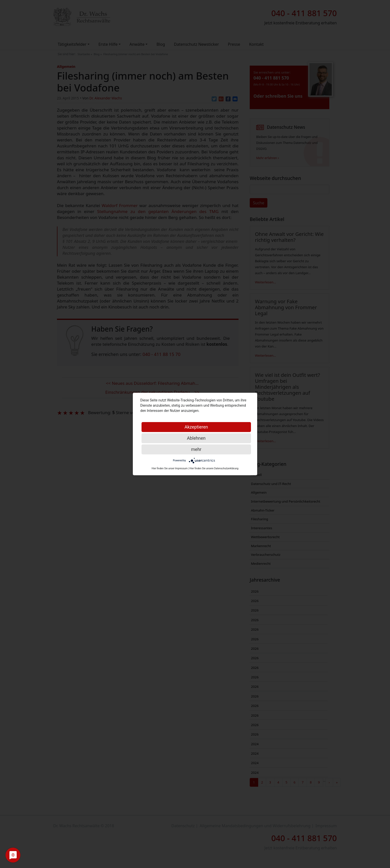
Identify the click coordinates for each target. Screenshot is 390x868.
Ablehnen (196, 438)
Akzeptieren (196, 427)
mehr (196, 449)
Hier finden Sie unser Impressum (170, 468)
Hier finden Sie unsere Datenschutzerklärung (214, 468)
